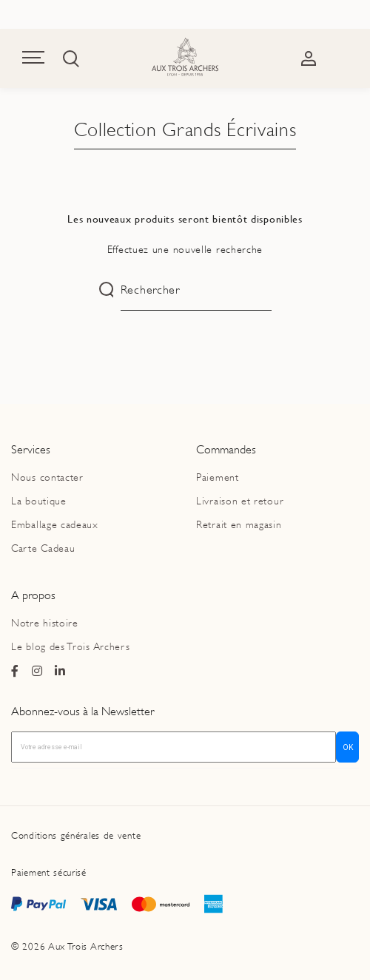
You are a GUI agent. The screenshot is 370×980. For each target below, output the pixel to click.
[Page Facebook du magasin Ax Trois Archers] (15, 672)
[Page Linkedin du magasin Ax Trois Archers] (60, 672)
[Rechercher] (196, 290)
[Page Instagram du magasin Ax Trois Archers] (37, 672)
